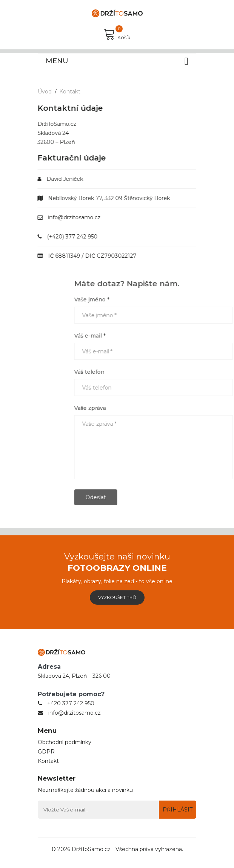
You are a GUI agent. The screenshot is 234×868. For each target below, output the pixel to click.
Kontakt (70, 92)
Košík (117, 34)
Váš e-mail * (136, 336)
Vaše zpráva (136, 408)
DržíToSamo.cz (91, 849)
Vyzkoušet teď (117, 597)
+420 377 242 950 (71, 703)
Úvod (45, 92)
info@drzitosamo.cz (69, 217)
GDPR (46, 752)
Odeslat (142, 497)
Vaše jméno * (138, 300)
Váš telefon (135, 372)
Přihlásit (178, 810)
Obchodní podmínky (65, 742)
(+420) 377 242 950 (67, 237)
